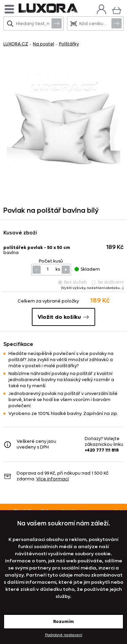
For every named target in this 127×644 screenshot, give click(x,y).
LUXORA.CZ (16, 44)
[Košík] (117, 10)
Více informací (52, 479)
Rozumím (63, 621)
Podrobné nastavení (64, 635)
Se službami (108, 282)
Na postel (44, 44)
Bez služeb (72, 282)
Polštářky (69, 44)
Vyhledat (57, 23)
